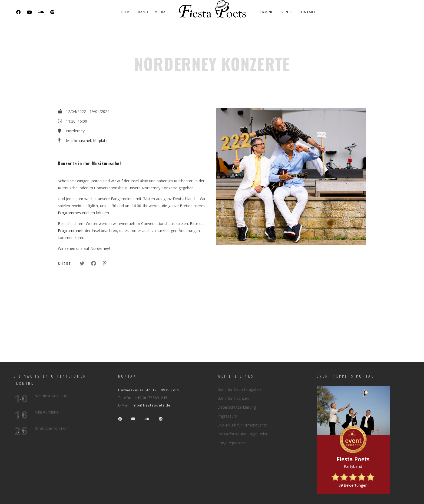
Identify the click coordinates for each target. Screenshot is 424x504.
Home (126, 12)
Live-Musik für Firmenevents (242, 425)
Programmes (69, 213)
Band (143, 12)
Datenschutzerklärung (237, 407)
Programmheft (71, 231)
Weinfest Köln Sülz (51, 396)
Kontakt (307, 12)
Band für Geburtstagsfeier (240, 389)
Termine (266, 12)
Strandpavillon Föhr (52, 428)
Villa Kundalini (47, 412)
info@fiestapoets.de (151, 405)
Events (286, 12)
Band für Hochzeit (233, 398)
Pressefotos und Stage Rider (242, 434)
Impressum (227, 416)
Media (160, 12)
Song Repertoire (232, 443)
